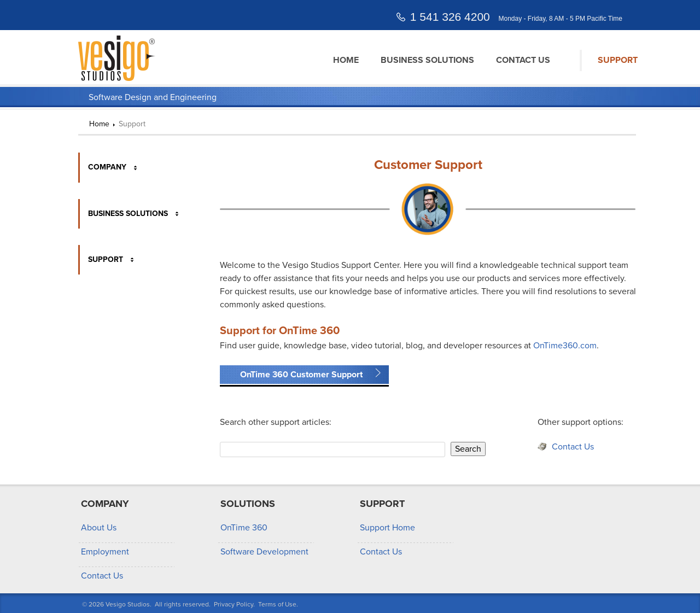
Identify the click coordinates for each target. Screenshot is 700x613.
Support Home (387, 528)
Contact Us (523, 60)
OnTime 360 (244, 528)
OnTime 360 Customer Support (301, 375)
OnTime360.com (565, 346)
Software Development (264, 552)
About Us (99, 528)
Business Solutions (427, 60)
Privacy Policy (234, 604)
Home (346, 60)
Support (618, 60)
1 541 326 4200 (450, 17)
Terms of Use (277, 604)
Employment (105, 552)
